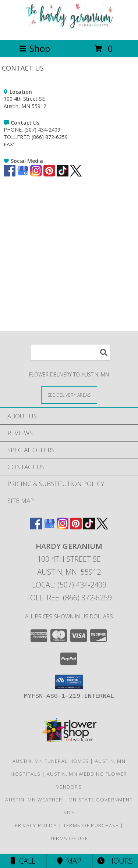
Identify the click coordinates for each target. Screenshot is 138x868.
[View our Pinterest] (49, 174)
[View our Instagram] (36, 174)
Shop (35, 48)
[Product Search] (71, 352)
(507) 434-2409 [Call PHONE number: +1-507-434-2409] (42, 130)
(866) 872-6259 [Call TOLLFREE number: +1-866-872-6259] (50, 137)
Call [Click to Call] (23, 861)
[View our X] (76, 174)
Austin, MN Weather (33, 800)
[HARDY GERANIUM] (69, 29)
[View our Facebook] (10, 174)
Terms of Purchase (91, 825)
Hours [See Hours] (115, 861)
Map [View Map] (69, 861)
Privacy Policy (36, 825)
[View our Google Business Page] (23, 174)
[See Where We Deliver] (69, 395)
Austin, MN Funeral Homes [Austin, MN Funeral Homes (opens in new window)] (51, 761)
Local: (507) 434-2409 (69, 585)
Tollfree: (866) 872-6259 (69, 598)
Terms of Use (69, 838)
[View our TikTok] (63, 174)
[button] (69, 682)
